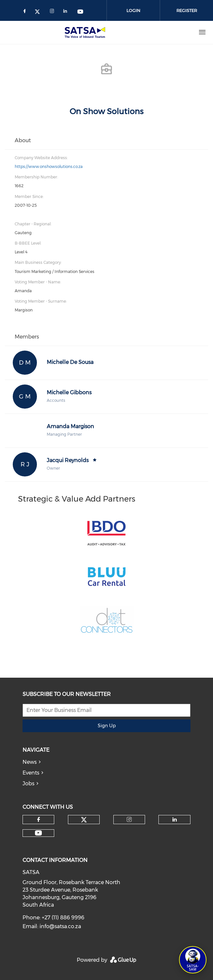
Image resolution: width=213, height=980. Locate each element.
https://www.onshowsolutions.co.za (49, 166)
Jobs (28, 784)
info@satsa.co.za (60, 926)
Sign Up (107, 726)
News (30, 762)
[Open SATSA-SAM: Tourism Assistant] (193, 960)
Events (31, 773)
